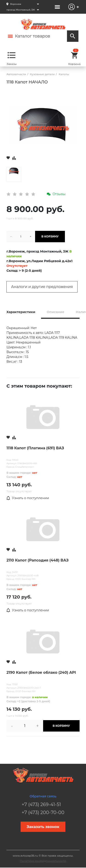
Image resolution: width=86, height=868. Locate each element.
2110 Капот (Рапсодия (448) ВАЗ (37, 560)
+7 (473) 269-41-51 (41, 804)
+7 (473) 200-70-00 (43, 812)
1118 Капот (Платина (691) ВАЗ (35, 448)
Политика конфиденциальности (43, 861)
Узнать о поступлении (28, 498)
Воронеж (16, 4)
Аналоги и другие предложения (42, 287)
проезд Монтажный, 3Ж (21, 10)
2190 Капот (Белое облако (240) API (41, 672)
